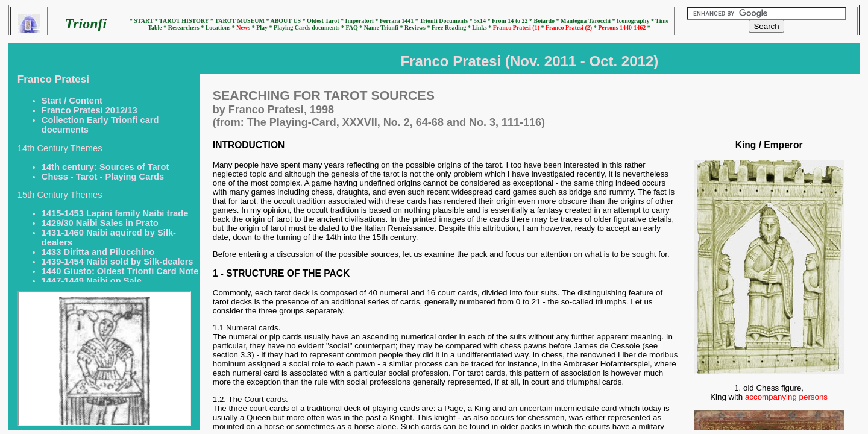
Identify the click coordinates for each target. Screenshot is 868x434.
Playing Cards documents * (310, 27)
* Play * (263, 27)
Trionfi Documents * (447, 21)
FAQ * (354, 27)
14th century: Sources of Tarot (105, 167)
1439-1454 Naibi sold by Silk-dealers (118, 262)
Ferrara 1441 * (400, 21)
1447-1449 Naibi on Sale (92, 281)
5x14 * (483, 21)
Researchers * (187, 27)
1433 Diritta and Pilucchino (98, 252)
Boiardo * (547, 21)
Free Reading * (452, 27)
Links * (482, 27)
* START (142, 21)
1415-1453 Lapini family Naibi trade (115, 213)
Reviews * (418, 27)
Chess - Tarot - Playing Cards (103, 177)
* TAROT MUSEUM (238, 21)
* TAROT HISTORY (183, 21)
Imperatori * (363, 21)
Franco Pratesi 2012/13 (90, 110)
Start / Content (72, 101)
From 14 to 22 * (513, 21)
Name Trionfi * (384, 27)
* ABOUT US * (285, 21)
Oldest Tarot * (326, 21)
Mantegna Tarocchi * (589, 21)
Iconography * (636, 21)
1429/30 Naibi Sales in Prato (100, 223)
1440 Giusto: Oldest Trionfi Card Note (120, 271)
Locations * (221, 27)
